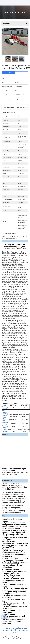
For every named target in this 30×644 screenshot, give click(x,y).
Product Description (22, 107)
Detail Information (8, 107)
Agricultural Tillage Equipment (14, 637)
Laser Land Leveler (7, 639)
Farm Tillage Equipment (20, 639)
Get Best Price (8, 73)
